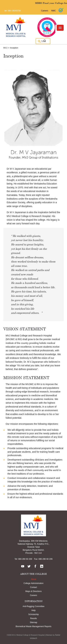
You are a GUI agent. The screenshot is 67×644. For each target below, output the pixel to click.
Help (34, 610)
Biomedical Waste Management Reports (33, 626)
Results (33, 618)
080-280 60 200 (25, 559)
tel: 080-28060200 (13, 11)
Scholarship (34, 614)
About (33, 579)
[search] (43, 41)
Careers (45, 11)
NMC (54, 11)
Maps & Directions (33, 591)
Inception (14, 48)
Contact (33, 587)
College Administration (33, 583)
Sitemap (33, 622)
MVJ (5, 48)
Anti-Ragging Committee (34, 606)
